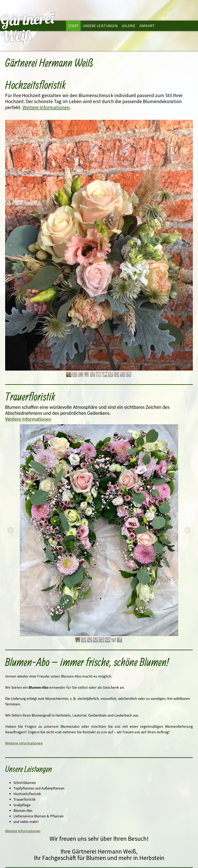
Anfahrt (147, 26)
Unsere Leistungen (100, 26)
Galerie (128, 26)
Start (73, 26)
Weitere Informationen (46, 107)
